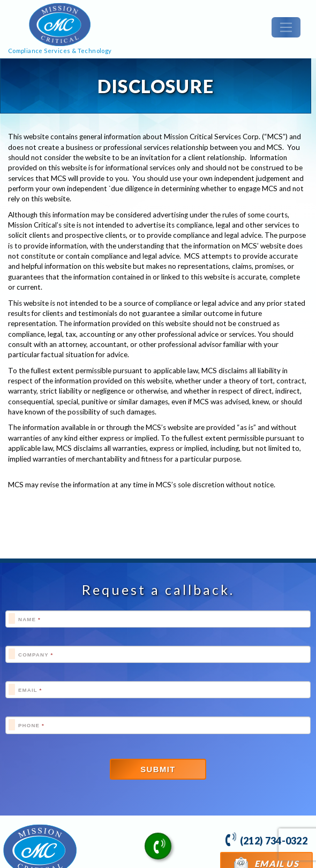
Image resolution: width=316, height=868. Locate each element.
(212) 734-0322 (266, 839)
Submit (158, 769)
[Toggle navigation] (286, 27)
